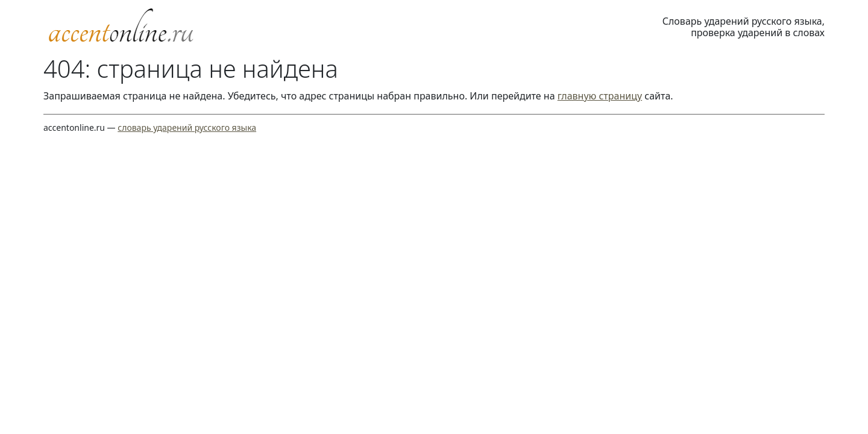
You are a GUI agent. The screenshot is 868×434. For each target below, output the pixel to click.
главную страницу (600, 96)
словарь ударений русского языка (187, 127)
